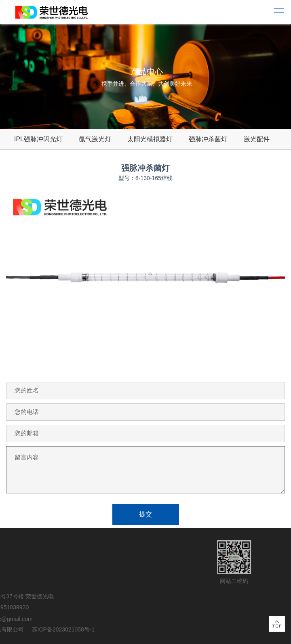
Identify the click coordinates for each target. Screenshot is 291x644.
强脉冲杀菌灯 (208, 139)
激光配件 (257, 139)
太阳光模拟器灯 (150, 139)
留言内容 (145, 470)
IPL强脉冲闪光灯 (38, 139)
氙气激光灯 (95, 139)
